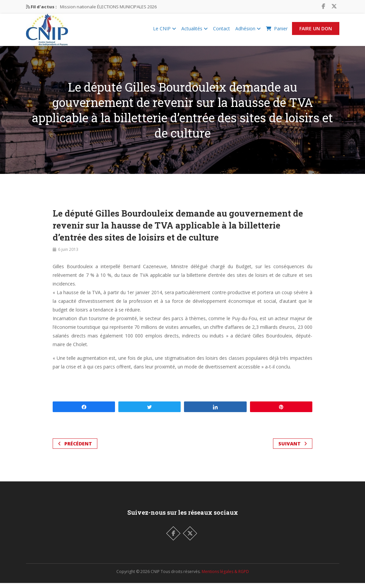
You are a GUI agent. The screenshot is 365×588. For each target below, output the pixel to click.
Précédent (75, 449)
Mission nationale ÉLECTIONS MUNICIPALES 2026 (108, 7)
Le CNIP (164, 31)
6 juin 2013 (68, 254)
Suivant (293, 449)
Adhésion (248, 31)
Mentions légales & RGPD (225, 577)
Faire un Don (316, 31)
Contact (221, 31)
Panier (277, 31)
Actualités (194, 31)
